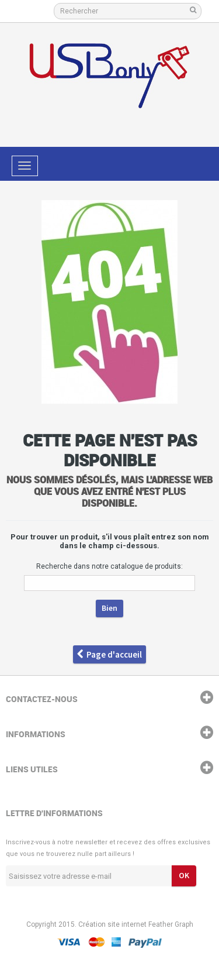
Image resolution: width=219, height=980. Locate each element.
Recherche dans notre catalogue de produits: (109, 566)
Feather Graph (171, 924)
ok (184, 875)
